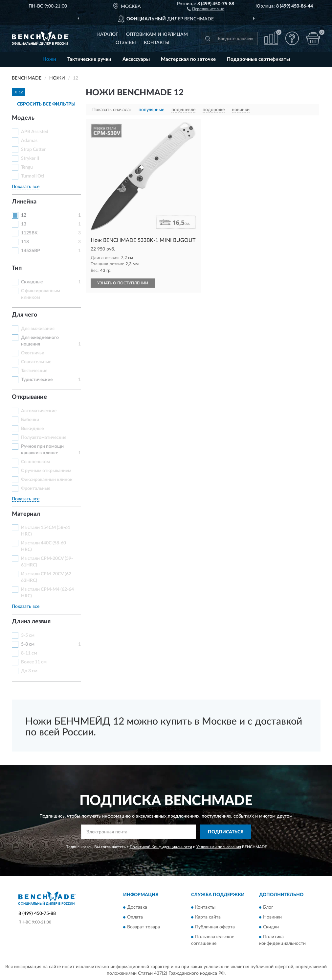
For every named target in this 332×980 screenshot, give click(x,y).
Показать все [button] (26, 187)
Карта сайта (208, 918)
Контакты (157, 43)
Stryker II (30, 158)
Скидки (271, 927)
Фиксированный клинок (47, 480)
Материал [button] (26, 514)
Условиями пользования (219, 847)
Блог (268, 908)
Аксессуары (136, 59)
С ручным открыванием (46, 471)
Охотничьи (33, 353)
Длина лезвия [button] (31, 622)
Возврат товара (144, 927)
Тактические (34, 371)
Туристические (37, 380)
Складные (32, 282)
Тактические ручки (89, 59)
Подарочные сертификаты (258, 59)
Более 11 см (34, 662)
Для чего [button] (24, 315)
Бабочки (30, 420)
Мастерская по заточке (188, 59)
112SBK (29, 233)
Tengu (27, 167)
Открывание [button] (29, 397)
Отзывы (126, 43)
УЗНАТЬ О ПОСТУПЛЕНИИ (123, 283)
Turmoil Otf (33, 176)
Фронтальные (36, 489)
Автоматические (39, 411)
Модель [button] (23, 118)
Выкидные (32, 429)
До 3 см (29, 671)
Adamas (29, 141)
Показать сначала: (112, 110)
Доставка (137, 908)
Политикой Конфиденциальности (161, 847)
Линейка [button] (24, 202)
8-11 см (29, 653)
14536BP (31, 251)
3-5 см (28, 635)
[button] (205, 9)
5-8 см (28, 644)
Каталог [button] (108, 35)
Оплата (135, 918)
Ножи (49, 59)
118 (25, 242)
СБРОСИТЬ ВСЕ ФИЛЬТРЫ (46, 104)
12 (24, 215)
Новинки (272, 918)
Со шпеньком (35, 462)
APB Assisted (35, 132)
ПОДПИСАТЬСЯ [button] (226, 832)
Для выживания (38, 329)
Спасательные (36, 362)
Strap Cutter (33, 150)
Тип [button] (17, 268)
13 (24, 224)
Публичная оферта (215, 927)
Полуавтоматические (44, 438)
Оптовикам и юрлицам (157, 35)
